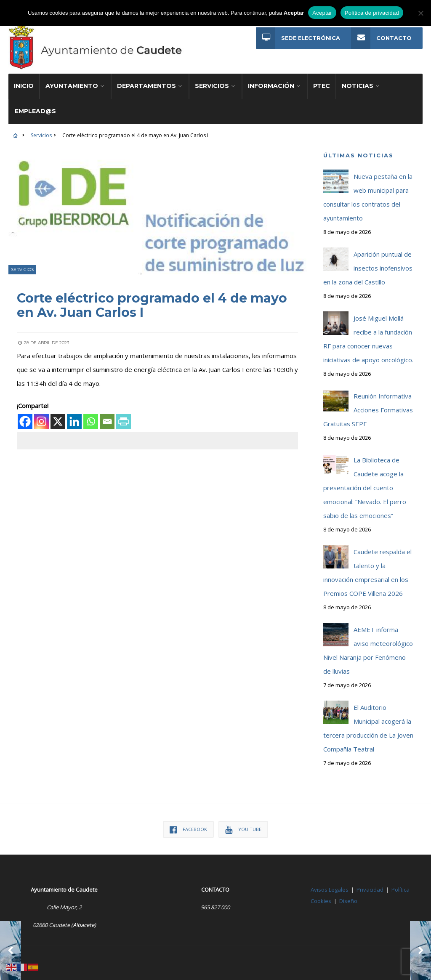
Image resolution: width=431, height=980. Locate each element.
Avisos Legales (330, 890)
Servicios (212, 86)
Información (271, 86)
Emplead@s (35, 111)
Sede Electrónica (298, 38)
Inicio (24, 86)
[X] (58, 421)
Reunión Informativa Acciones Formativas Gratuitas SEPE (368, 410)
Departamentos (146, 86)
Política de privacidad (372, 13)
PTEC (322, 86)
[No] (420, 13)
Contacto (381, 38)
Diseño (348, 901)
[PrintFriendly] (124, 421)
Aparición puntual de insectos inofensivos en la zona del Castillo (368, 268)
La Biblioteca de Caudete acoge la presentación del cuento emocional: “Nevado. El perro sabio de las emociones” (365, 488)
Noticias (358, 86)
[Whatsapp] (91, 421)
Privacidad (370, 890)
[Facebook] (25, 421)
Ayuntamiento (72, 86)
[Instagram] (41, 421)
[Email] (107, 421)
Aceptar (322, 13)
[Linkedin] (74, 421)
